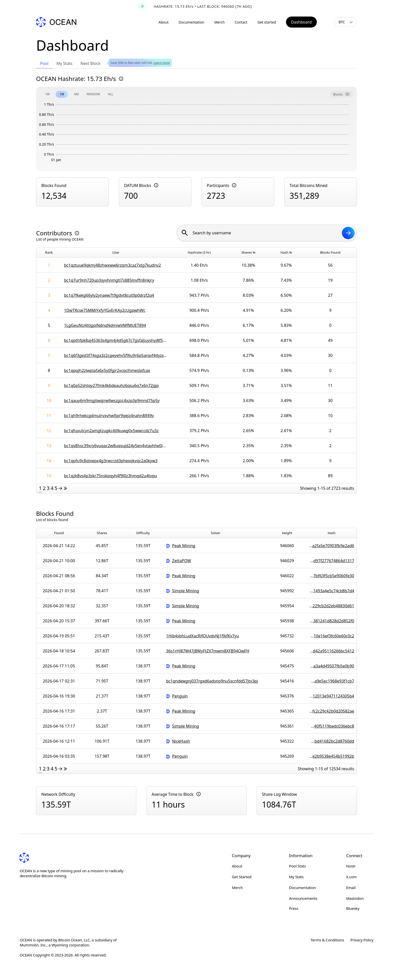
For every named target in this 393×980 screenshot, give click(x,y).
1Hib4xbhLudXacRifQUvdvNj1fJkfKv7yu (203, 636)
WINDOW (93, 94)
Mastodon (355, 898)
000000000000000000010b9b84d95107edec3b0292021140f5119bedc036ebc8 (332, 726)
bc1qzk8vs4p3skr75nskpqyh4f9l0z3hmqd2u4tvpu (110, 476)
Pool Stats (298, 866)
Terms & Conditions (327, 940)
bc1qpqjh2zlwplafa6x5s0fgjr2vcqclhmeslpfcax (107, 370)
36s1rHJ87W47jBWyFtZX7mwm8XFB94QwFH (208, 651)
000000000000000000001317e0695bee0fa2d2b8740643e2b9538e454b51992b (332, 756)
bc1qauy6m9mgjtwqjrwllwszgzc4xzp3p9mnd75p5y (112, 401)
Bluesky (353, 908)
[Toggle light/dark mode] (327, 22)
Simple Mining (186, 591)
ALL (111, 94)
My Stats (64, 63)
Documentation (191, 22)
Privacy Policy (362, 940)
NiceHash (181, 741)
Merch (219, 22)
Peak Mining (184, 546)
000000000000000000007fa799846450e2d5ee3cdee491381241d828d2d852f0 (332, 621)
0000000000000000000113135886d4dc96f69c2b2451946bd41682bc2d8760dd (332, 741)
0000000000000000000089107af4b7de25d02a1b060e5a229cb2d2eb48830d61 (332, 606)
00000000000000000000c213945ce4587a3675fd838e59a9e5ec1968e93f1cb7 (332, 681)
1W (47, 94)
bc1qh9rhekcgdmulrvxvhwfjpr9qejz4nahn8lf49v (109, 416)
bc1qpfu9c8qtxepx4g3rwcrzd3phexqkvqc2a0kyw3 (111, 461)
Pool (44, 63)
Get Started (242, 877)
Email (351, 888)
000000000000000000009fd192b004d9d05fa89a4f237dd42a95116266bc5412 (332, 651)
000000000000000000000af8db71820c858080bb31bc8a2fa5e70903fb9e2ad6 (332, 546)
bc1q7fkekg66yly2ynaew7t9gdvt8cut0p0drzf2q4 (109, 295)
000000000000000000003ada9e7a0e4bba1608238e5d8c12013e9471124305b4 (332, 696)
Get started (267, 22)
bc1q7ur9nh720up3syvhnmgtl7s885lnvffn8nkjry (109, 280)
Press (294, 908)
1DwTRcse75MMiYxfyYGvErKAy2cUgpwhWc (105, 310)
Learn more (162, 63)
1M (62, 94)
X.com (351, 877)
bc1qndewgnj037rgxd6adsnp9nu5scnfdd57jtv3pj (212, 681)
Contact (241, 22)
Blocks (341, 94)
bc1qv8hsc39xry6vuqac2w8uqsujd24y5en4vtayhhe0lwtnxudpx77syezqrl (116, 446)
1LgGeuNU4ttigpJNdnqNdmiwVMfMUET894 (105, 325)
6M (76, 94)
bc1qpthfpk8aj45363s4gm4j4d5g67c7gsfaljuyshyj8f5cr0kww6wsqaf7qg (116, 340)
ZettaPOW (182, 561)
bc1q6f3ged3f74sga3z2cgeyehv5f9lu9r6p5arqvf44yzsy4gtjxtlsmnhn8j (116, 355)
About (164, 22)
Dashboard (301, 22)
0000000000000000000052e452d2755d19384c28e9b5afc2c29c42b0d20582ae (332, 711)
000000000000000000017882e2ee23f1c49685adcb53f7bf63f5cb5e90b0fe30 (332, 576)
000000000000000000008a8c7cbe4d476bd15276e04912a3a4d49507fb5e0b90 (332, 666)
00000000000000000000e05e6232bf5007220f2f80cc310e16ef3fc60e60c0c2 (332, 636)
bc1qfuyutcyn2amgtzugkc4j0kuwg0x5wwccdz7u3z (111, 431)
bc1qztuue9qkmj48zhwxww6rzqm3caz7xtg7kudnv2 (112, 265)
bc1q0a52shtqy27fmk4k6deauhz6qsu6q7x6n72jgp (111, 385)
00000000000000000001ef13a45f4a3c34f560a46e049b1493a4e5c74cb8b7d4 (332, 591)
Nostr (351, 866)
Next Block (90, 63)
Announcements (303, 898)
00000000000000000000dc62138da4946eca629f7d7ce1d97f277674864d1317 (332, 561)
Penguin (180, 696)
